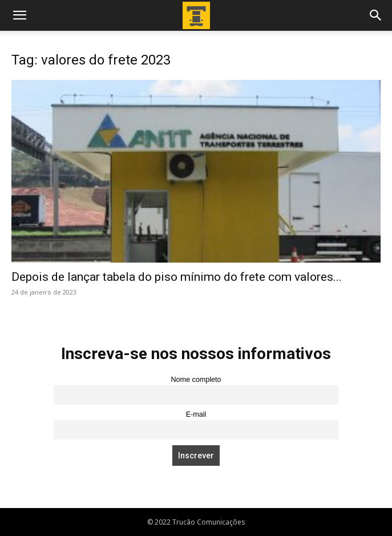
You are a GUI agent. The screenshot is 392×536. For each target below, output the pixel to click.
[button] (19, 15)
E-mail (196, 414)
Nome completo (196, 380)
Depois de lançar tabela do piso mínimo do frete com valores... (177, 277)
